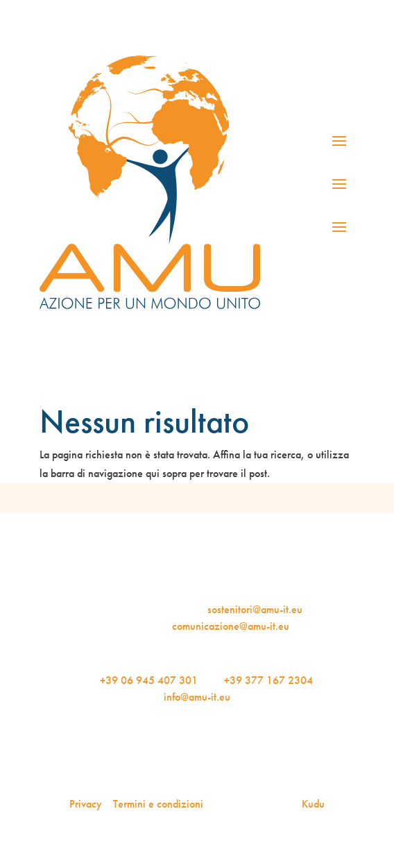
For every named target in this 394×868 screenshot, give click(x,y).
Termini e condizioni (158, 804)
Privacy (86, 804)
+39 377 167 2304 (268, 680)
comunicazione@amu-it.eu (231, 626)
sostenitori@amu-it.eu (255, 609)
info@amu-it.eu (197, 697)
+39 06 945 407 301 (149, 680)
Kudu (313, 804)
